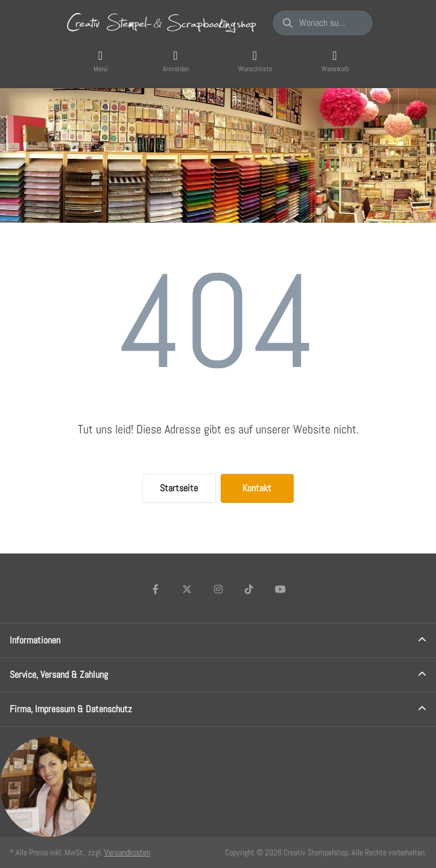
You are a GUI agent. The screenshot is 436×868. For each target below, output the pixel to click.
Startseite (179, 488)
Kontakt (257, 488)
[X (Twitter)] (187, 589)
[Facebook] (156, 589)
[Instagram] (218, 589)
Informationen (35, 640)
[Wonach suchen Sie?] (322, 23)
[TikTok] (249, 589)
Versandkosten (127, 852)
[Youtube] (280, 589)
